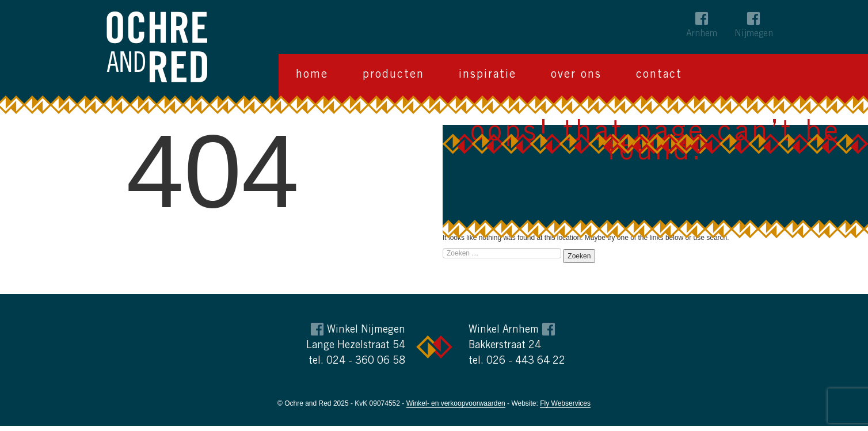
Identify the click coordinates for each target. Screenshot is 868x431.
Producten (393, 75)
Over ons (576, 75)
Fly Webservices (565, 403)
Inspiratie (488, 75)
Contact (659, 75)
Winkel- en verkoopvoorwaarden (456, 403)
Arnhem (702, 34)
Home (312, 75)
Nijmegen (754, 34)
